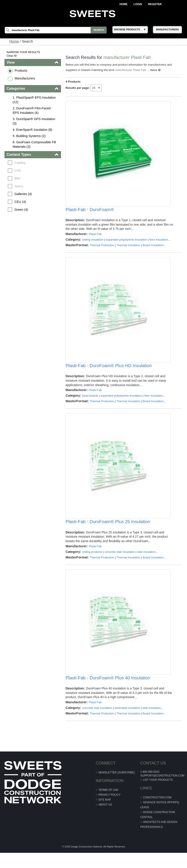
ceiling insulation (93, 243)
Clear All (12, 56)
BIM (18, 178)
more (154, 70)
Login (138, 4)
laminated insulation (128, 723)
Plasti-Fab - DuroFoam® (90, 213)
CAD (18, 171)
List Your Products (158, 795)
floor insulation (159, 243)
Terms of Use (108, 805)
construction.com (157, 812)
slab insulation (146, 563)
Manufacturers (25, 78)
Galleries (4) (23, 194)
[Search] (56, 30)
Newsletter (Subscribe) (117, 787)
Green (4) (22, 210)
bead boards (90, 403)
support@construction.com (162, 791)
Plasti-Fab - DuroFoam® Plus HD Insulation (109, 373)
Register (155, 4)
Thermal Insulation (128, 249)
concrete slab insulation (120, 563)
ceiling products (92, 563)
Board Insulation (153, 249)
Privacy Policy (109, 810)
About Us (105, 820)
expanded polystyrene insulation (126, 243)
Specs (19, 186)
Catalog (20, 163)
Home (124, 4)
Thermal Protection (102, 249)
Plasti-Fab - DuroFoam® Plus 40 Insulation (108, 693)
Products (21, 71)
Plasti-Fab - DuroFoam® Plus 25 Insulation (108, 533)
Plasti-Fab (95, 238)
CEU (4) (20, 202)
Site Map (105, 815)
